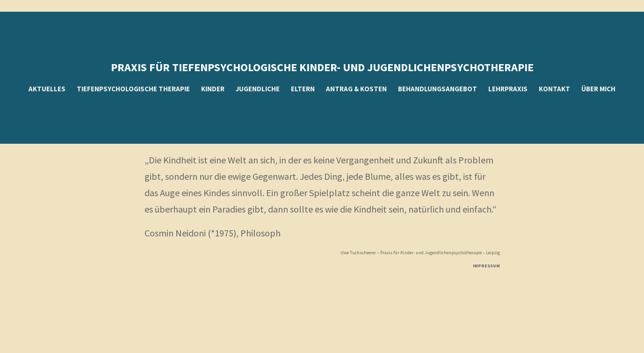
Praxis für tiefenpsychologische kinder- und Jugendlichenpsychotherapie (322, 67)
